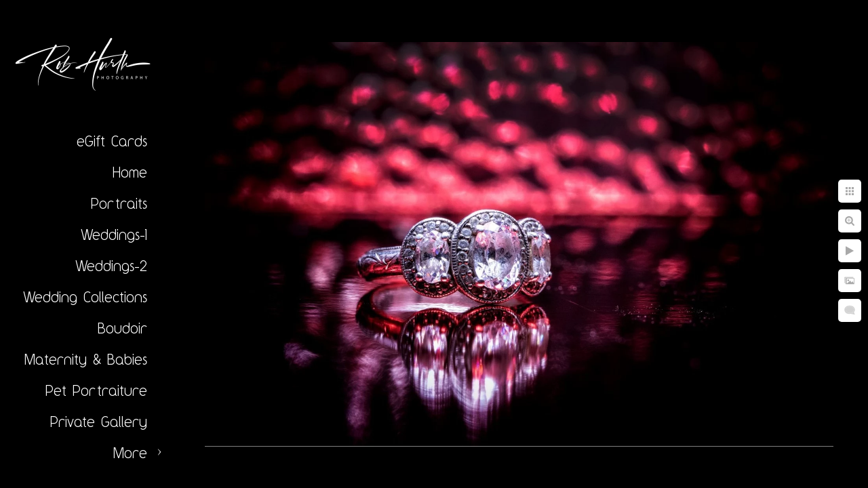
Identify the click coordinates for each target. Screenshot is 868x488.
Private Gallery (99, 422)
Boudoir (122, 328)
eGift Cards (112, 141)
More (130, 453)
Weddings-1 (114, 235)
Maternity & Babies (86, 359)
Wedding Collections (85, 297)
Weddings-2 (111, 266)
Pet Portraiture (96, 390)
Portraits (119, 203)
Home (130, 172)
